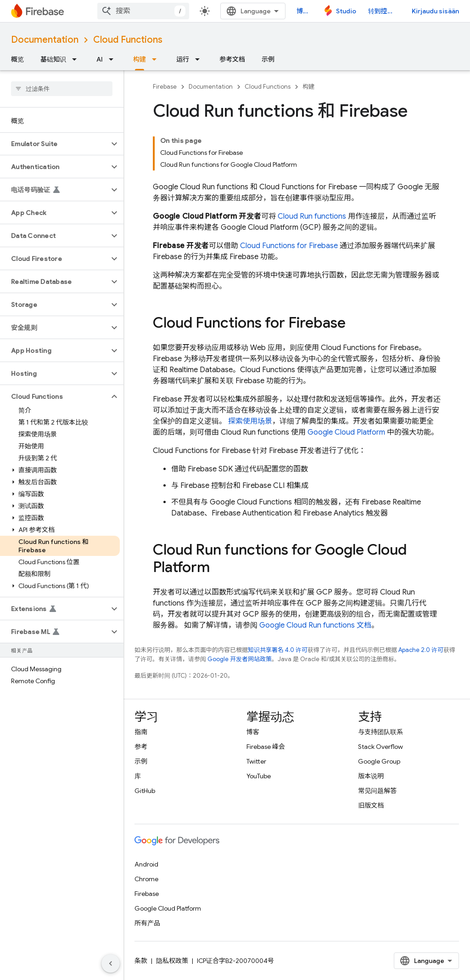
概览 (17, 59)
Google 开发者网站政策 (240, 659)
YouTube (259, 776)
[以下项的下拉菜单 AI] (114, 59)
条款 (141, 961)
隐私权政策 (172, 961)
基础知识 (53, 59)
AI (100, 59)
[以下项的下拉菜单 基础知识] (77, 59)
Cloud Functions (128, 40)
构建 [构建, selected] (140, 59)
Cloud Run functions (312, 216)
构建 (308, 87)
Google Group (379, 761)
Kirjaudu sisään (435, 11)
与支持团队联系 (380, 732)
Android (146, 864)
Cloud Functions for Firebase (289, 246)
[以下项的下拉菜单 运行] (200, 59)
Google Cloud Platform (346, 432)
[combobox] (143, 11)
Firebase (165, 87)
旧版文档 (371, 805)
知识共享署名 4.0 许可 (278, 650)
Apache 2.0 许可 (421, 650)
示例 (268, 59)
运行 (183, 59)
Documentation (45, 40)
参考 (141, 747)
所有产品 (147, 923)
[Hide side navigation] (111, 963)
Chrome (146, 879)
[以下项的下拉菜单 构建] (157, 59)
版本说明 (371, 776)
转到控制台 (384, 11)
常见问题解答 (377, 791)
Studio (346, 11)
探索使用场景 (250, 421)
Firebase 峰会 (266, 747)
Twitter (256, 761)
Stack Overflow (380, 747)
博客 (303, 11)
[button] (54, 144)
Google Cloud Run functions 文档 (315, 625)
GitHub (145, 791)
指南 (141, 732)
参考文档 (232, 59)
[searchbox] (62, 89)
